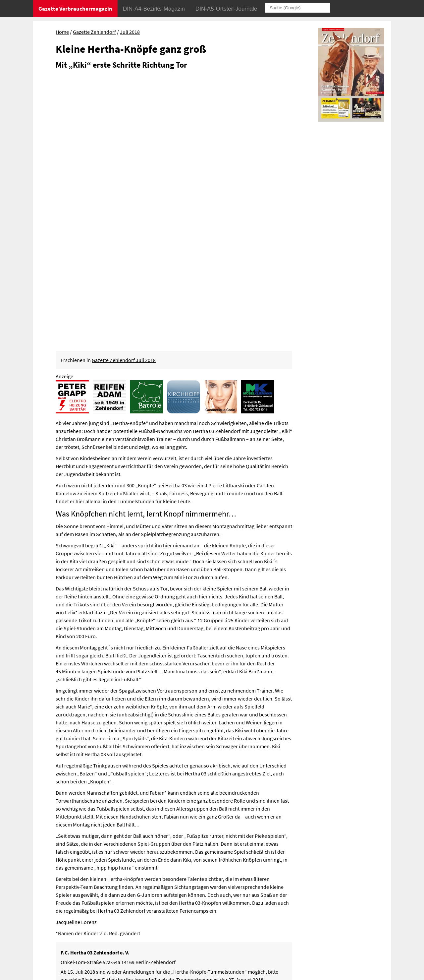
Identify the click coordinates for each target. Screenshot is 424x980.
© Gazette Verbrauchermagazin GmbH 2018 (322, 922)
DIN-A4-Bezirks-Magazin (154, 9)
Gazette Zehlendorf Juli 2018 (124, 95)
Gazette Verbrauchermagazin (75, 9)
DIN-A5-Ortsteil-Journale (226, 9)
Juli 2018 (130, 32)
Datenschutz (317, 902)
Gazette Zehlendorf (94, 32)
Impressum (287, 902)
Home (62, 32)
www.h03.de (180, 724)
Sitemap (283, 912)
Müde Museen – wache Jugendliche (66, 858)
